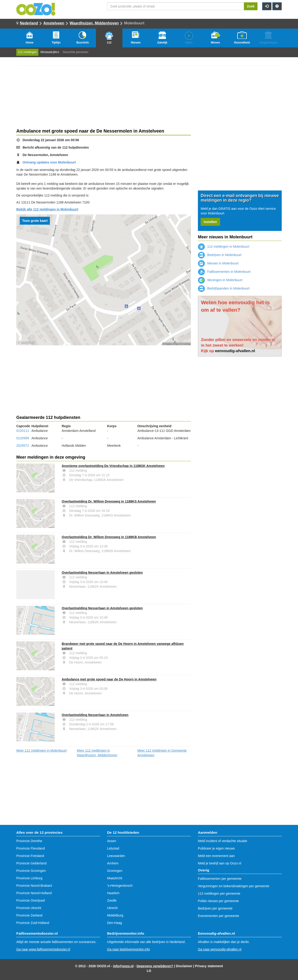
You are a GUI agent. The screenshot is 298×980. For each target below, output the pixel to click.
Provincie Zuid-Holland (33, 923)
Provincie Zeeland (29, 915)
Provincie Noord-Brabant (34, 886)
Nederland (29, 23)
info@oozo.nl (123, 966)
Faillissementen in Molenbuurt (224, 272)
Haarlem (113, 893)
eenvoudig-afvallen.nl (235, 351)
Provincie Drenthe (29, 841)
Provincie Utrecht (29, 908)
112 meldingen (27, 52)
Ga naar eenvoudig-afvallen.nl (220, 949)
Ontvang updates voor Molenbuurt (49, 162)
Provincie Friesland (30, 856)
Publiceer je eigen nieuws (216, 848)
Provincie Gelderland (31, 863)
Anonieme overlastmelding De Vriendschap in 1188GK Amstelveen (113, 466)
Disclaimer (184, 966)
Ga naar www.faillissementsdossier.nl (43, 949)
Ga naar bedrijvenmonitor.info (129, 949)
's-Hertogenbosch (120, 886)
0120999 (23, 438)
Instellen (210, 222)
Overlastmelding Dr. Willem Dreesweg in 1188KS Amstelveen (109, 501)
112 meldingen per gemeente (219, 893)
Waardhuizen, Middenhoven (94, 23)
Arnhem (113, 863)
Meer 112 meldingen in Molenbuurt (41, 750)
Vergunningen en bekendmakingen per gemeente (234, 886)
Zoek (251, 6)
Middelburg (115, 915)
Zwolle (112, 900)
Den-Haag (115, 923)
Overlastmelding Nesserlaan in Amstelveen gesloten (102, 573)
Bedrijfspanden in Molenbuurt (224, 288)
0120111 (23, 431)
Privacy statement (209, 966)
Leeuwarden (116, 856)
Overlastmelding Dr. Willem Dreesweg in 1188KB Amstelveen (109, 537)
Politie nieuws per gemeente (218, 901)
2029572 (23, 446)
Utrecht (112, 908)
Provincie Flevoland (30, 848)
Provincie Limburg (29, 878)
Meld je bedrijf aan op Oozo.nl (220, 863)
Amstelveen (54, 23)
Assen (112, 841)
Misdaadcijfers (50, 52)
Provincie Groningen (31, 871)
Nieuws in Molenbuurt (218, 263)
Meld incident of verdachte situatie (223, 841)
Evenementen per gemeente (218, 916)
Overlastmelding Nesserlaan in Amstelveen (95, 715)
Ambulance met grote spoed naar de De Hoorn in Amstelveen (109, 679)
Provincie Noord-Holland (34, 893)
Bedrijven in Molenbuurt (220, 255)
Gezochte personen (75, 52)
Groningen (115, 871)
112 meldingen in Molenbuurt (223, 247)
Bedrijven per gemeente (215, 908)
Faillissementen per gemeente (220, 879)
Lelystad (113, 848)
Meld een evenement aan (216, 856)
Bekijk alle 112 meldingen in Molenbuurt (47, 209)
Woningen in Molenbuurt (220, 280)
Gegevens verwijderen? (155, 966)
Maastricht (115, 878)
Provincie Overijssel (31, 900)
